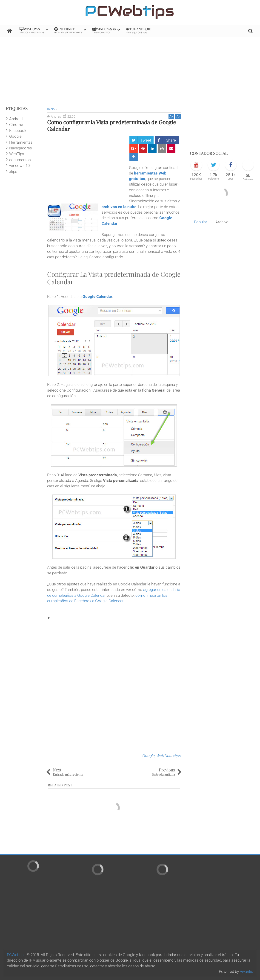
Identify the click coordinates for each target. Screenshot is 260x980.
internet (68, 30)
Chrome (16, 125)
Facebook (18, 131)
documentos (20, 160)
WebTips (164, 756)
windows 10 (19, 166)
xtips (177, 756)
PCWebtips (16, 955)
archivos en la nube (119, 207)
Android (16, 119)
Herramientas (21, 142)
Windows (32, 30)
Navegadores (21, 148)
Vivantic (246, 971)
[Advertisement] (130, 69)
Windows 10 (104, 30)
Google (148, 756)
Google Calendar (97, 297)
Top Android (139, 30)
